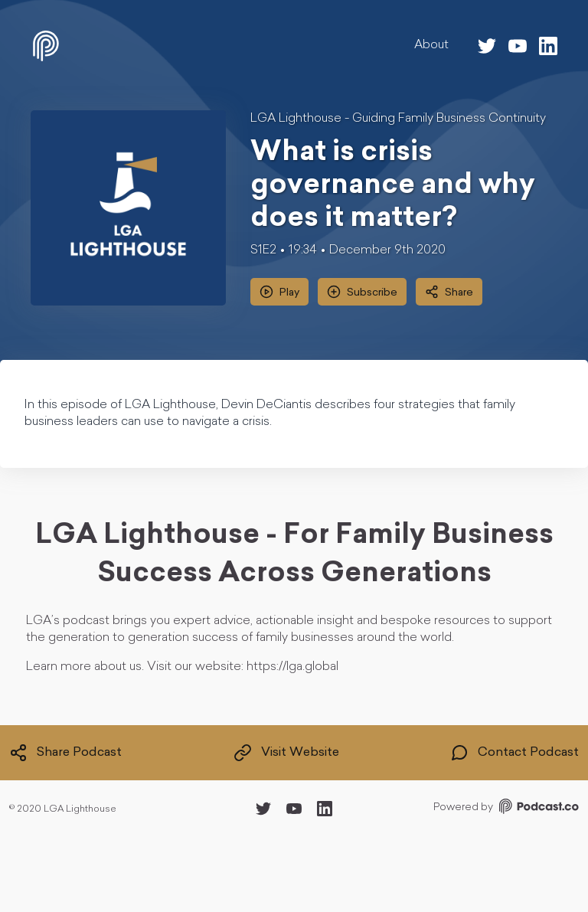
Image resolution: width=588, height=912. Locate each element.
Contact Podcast (514, 753)
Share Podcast (65, 753)
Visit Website (286, 753)
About (431, 45)
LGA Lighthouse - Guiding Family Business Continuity (398, 119)
